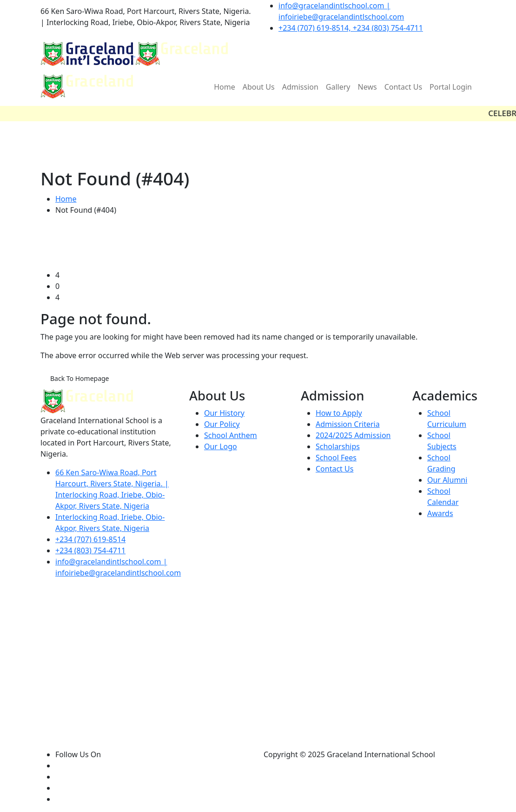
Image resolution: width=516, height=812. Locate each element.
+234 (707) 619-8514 (90, 539)
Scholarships (338, 446)
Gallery (338, 87)
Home (225, 87)
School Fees (336, 458)
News (367, 87)
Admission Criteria (348, 424)
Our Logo (221, 446)
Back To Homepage (80, 378)
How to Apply (339, 413)
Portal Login (451, 87)
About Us (259, 87)
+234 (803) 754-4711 (90, 550)
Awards (440, 513)
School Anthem (231, 435)
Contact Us (403, 87)
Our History (224, 413)
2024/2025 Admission (353, 435)
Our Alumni (447, 480)
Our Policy (222, 424)
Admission (300, 87)
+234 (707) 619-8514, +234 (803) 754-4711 (351, 28)
